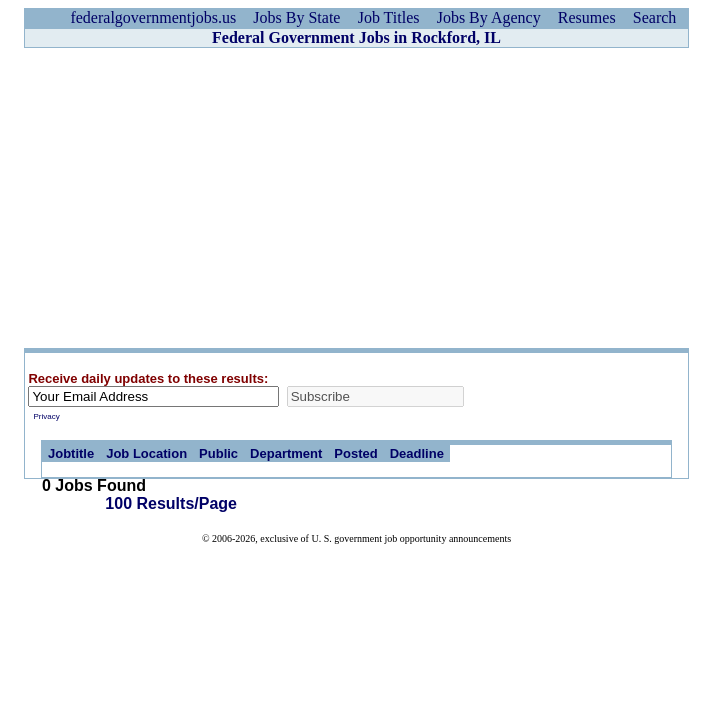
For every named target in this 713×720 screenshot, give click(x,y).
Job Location (146, 453)
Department (286, 453)
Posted (355, 453)
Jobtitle (71, 453)
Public (218, 453)
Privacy (46, 416)
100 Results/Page (171, 503)
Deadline (417, 453)
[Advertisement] (356, 198)
